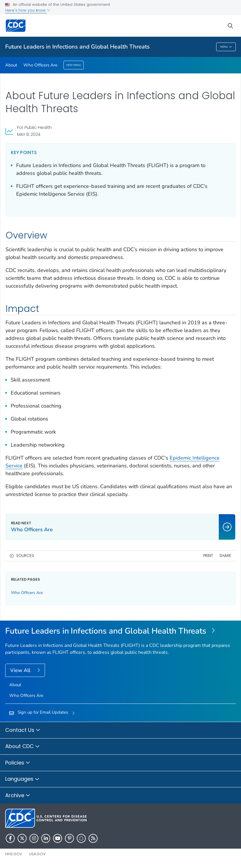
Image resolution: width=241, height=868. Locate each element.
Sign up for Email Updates (43, 712)
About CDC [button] (23, 747)
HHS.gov (14, 854)
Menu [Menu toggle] (226, 47)
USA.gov (37, 854)
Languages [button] (22, 779)
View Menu (74, 65)
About (11, 65)
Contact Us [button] (23, 730)
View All (21, 670)
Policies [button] (18, 763)
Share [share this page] (225, 556)
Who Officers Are (40, 65)
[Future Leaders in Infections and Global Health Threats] (121, 631)
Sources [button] (25, 556)
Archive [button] (18, 796)
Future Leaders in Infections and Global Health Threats (77, 47)
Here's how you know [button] (28, 10)
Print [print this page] (208, 556)
